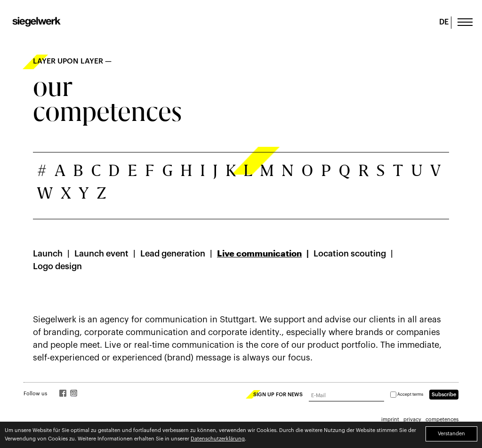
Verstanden (451, 434)
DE (444, 22)
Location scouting (350, 254)
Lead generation (173, 254)
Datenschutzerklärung (218, 439)
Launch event (101, 254)
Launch (48, 254)
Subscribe (444, 395)
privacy (412, 420)
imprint (390, 420)
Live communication (259, 254)
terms (418, 395)
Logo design (57, 266)
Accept (407, 395)
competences (442, 420)
